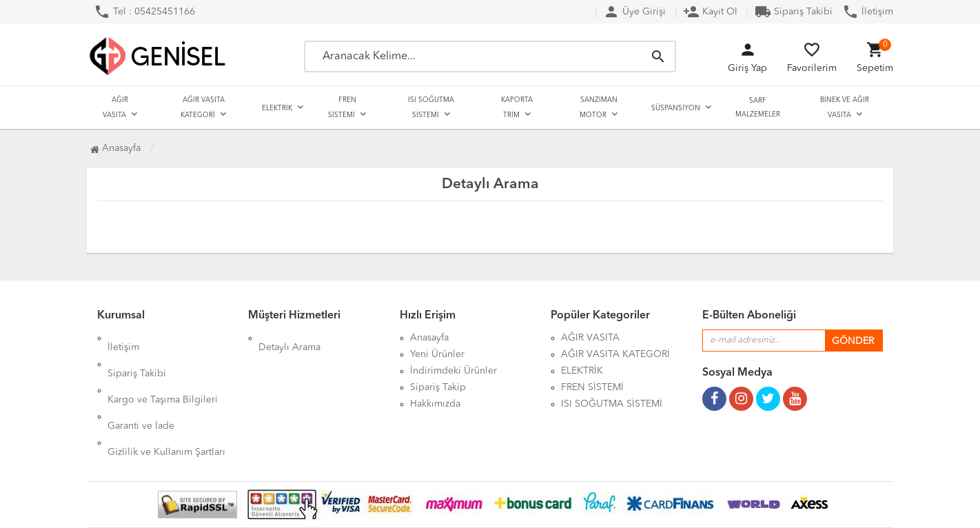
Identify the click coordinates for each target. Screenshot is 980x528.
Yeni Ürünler (437, 354)
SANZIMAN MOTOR (599, 108)
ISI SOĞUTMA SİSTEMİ (431, 108)
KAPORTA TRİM (517, 108)
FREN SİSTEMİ (342, 108)
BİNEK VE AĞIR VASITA (845, 108)
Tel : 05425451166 (144, 12)
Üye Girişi (634, 12)
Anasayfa (115, 148)
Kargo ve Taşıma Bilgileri (163, 371)
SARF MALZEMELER (758, 108)
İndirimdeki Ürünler (453, 371)
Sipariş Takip (438, 387)
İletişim (868, 12)
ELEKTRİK (277, 108)
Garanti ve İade (141, 387)
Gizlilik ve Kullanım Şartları (166, 404)
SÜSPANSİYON (676, 108)
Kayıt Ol (710, 12)
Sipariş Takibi (794, 12)
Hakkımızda (435, 404)
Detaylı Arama (289, 338)
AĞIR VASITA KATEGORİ (203, 108)
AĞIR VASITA (115, 108)
